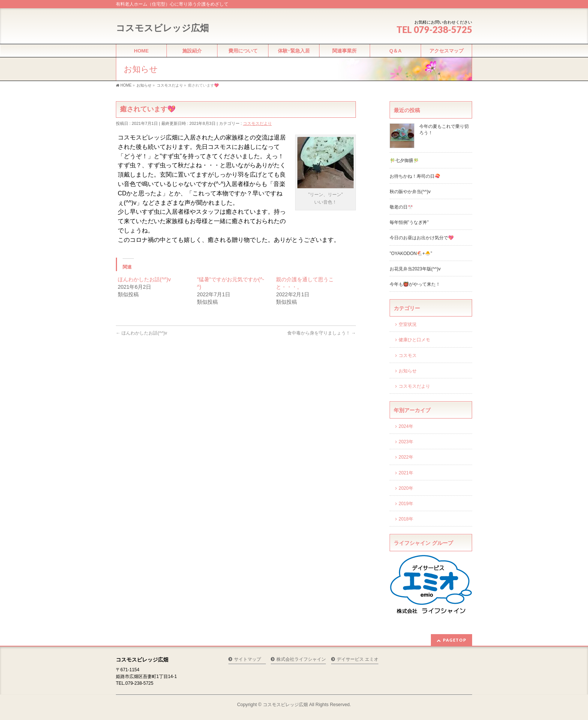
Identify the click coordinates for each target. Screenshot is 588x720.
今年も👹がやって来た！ (415, 284)
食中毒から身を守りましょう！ (322, 333)
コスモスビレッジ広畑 (162, 28)
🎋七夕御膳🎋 (404, 160)
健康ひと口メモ (414, 340)
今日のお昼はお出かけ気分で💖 (422, 238)
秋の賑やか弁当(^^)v (410, 192)
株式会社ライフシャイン (301, 659)
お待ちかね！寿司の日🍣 (415, 176)
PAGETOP (455, 640)
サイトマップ (247, 659)
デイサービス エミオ (358, 659)
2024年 (406, 426)
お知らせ (408, 371)
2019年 (406, 504)
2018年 (406, 519)
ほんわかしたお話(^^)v (144, 279)
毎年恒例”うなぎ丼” (409, 222)
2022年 (406, 457)
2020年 (406, 488)
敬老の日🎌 (401, 207)
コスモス (408, 355)
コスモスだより (257, 123)
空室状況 (408, 324)
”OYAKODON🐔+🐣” (411, 253)
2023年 (406, 442)
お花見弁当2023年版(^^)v (415, 269)
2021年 (406, 473)
